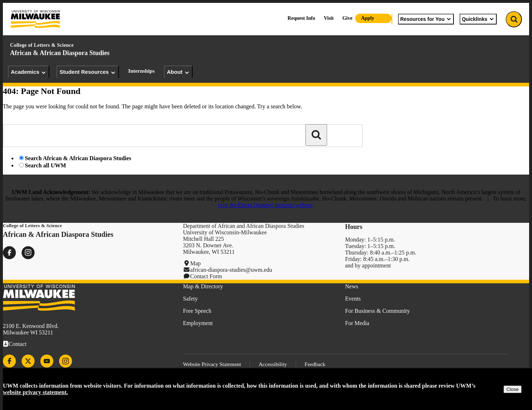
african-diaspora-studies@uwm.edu (231, 270)
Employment (198, 323)
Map (195, 263)
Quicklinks (478, 19)
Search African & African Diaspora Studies (78, 158)
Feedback (315, 364)
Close (513, 389)
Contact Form (206, 276)
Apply (368, 18)
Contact (18, 344)
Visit (329, 18)
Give (347, 18)
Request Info (301, 18)
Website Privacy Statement (212, 364)
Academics (29, 72)
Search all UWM (45, 165)
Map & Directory (203, 286)
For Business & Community (377, 311)
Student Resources (88, 72)
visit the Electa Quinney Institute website (265, 205)
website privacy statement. (35, 392)
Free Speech (197, 311)
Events (353, 299)
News (352, 286)
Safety (190, 299)
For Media (357, 323)
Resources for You (426, 19)
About (178, 72)
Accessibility (273, 364)
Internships (141, 71)
